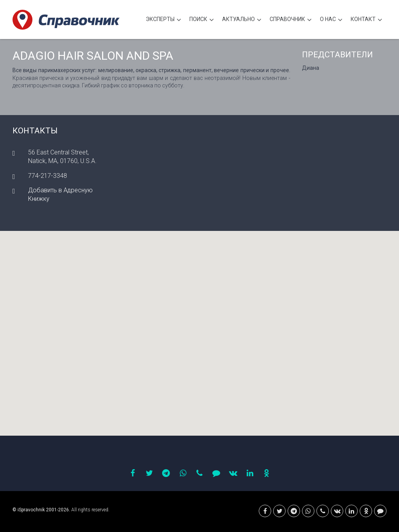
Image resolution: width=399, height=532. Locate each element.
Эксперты (163, 20)
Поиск (202, 20)
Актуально (242, 20)
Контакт (366, 20)
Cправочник (291, 20)
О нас (331, 20)
